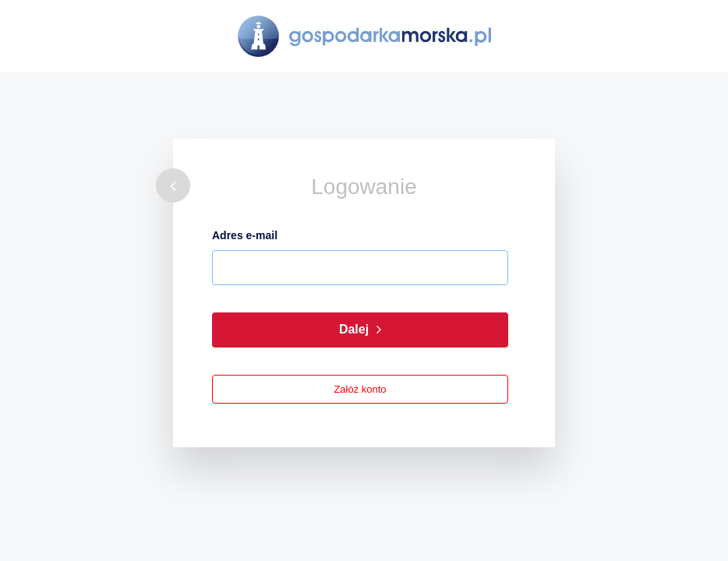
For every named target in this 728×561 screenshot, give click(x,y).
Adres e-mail (245, 235)
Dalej (360, 330)
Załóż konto (360, 389)
